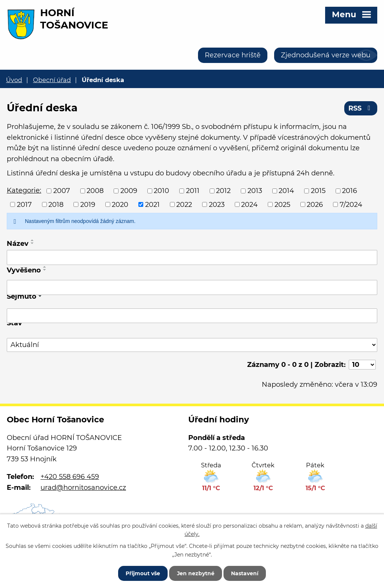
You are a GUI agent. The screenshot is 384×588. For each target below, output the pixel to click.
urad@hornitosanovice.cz (83, 488)
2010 (161, 191)
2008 (95, 191)
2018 (56, 204)
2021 (152, 204)
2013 (255, 191)
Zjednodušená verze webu (326, 55)
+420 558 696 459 (70, 477)
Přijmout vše (142, 573)
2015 (318, 191)
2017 (24, 204)
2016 (349, 191)
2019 (88, 204)
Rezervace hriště (233, 55)
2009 (129, 191)
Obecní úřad (52, 80)
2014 (286, 191)
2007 (62, 191)
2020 (120, 204)
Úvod (14, 80)
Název (18, 244)
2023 (217, 204)
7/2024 (351, 204)
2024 (249, 204)
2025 (282, 204)
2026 (315, 204)
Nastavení (245, 573)
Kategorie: (24, 190)
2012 (223, 191)
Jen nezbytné (196, 573)
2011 (193, 191)
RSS (361, 108)
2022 (184, 204)
